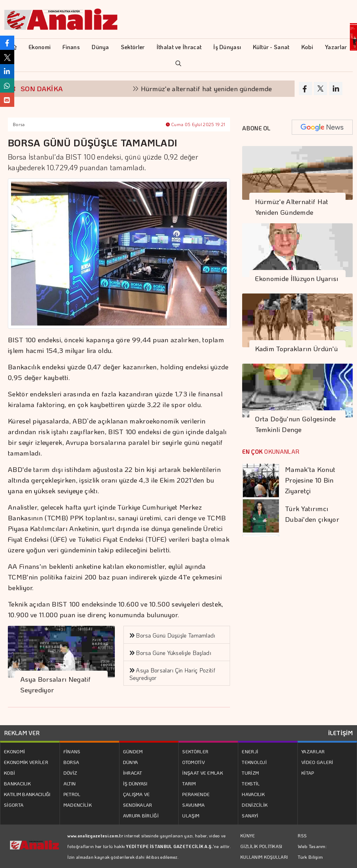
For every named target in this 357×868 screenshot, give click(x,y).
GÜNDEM (133, 751)
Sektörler (133, 47)
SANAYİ (250, 815)
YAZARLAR (313, 751)
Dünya (100, 47)
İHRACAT (133, 773)
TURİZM (250, 773)
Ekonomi (40, 47)
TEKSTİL (251, 783)
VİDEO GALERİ (317, 762)
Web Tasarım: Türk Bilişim (312, 851)
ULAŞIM (191, 815)
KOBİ (9, 773)
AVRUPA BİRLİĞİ (141, 815)
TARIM (189, 783)
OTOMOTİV (193, 762)
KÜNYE (248, 836)
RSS (302, 835)
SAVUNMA (193, 805)
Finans (71, 47)
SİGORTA (14, 805)
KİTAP (308, 773)
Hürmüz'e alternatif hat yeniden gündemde (211, 89)
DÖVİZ (70, 773)
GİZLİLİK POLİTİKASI (261, 846)
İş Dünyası (227, 47)
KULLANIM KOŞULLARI (264, 857)
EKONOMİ (14, 751)
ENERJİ (250, 751)
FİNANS (72, 751)
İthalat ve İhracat (179, 47)
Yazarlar (336, 47)
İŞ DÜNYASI (135, 783)
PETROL (72, 794)
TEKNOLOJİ (254, 762)
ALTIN (70, 783)
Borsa (19, 124)
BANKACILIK (17, 783)
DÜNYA (131, 762)
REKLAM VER (22, 733)
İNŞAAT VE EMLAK (203, 773)
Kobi (307, 47)
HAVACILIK (253, 794)
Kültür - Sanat (271, 47)
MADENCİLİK (78, 805)
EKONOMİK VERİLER (26, 762)
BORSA (72, 762)
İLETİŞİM (340, 733)
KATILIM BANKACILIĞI (27, 794)
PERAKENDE (196, 794)
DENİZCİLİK (255, 805)
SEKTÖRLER (195, 751)
